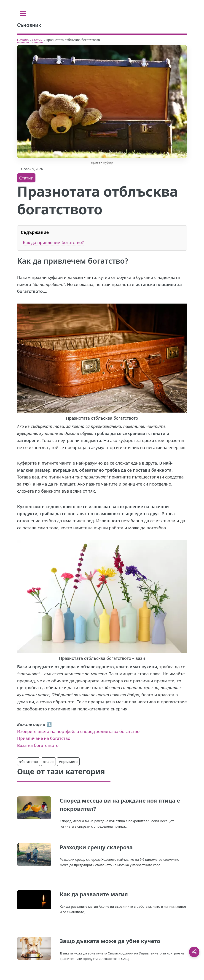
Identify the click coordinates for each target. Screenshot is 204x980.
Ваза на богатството (38, 745)
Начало (23, 40)
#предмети (68, 762)
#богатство (29, 762)
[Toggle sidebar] (23, 14)
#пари (48, 762)
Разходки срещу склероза (96, 847)
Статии (37, 40)
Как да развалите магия (94, 894)
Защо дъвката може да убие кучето (110, 941)
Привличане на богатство (44, 738)
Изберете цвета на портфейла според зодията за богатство (78, 731)
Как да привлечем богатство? (53, 242)
